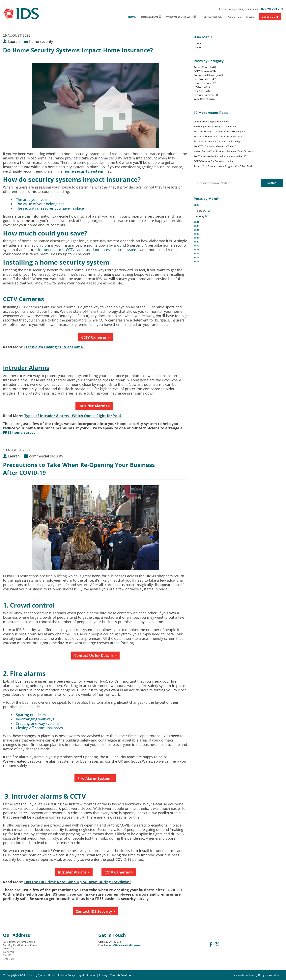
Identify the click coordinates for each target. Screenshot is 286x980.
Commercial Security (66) (208, 75)
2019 (196, 245)
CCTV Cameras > (95, 337)
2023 (196, 230)
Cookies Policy (66, 975)
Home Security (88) (205, 83)
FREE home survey (19, 432)
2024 (196, 226)
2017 (196, 253)
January (200, 216)
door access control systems (115, 250)
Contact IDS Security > (95, 911)
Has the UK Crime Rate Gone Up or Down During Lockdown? (78, 882)
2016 (196, 257)
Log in (197, 47)
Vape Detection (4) (204, 99)
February (201, 211)
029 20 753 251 (272, 9)
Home (132, 17)
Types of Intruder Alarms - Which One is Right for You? (73, 416)
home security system (83, 171)
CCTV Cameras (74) (205, 71)
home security (41, 41)
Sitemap (91, 975)
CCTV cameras (78, 250)
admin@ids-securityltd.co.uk (123, 945)
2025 (196, 222)
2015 (196, 261)
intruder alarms (51, 250)
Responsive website (244, 975)
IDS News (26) (202, 87)
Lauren (14, 41)
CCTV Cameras (23, 299)
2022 (196, 234)
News (250, 17)
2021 (196, 237)
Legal (81, 975)
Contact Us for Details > (95, 656)
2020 (196, 241)
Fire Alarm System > (95, 778)
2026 (238, 211)
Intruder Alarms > (94, 406)
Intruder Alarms (26, 368)
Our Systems (151, 17)
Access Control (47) (205, 67)
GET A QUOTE (270, 17)
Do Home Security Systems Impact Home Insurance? (78, 50)
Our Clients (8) (202, 91)
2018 (196, 249)
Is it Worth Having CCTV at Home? (54, 347)
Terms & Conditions (122, 975)
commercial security (46, 456)
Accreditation (212, 17)
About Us (234, 17)
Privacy (103, 975)
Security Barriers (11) (206, 95)
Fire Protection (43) (205, 79)
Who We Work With (181, 17)
